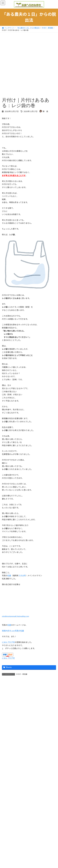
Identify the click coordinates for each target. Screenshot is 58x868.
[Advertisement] (29, 63)
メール (6, 746)
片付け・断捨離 (22, 674)
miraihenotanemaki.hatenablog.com (15, 616)
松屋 (9, 576)
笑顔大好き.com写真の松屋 (13, 631)
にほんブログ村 (8, 642)
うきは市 (22, 576)
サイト (5, 759)
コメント (7, 699)
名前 (5, 734)
